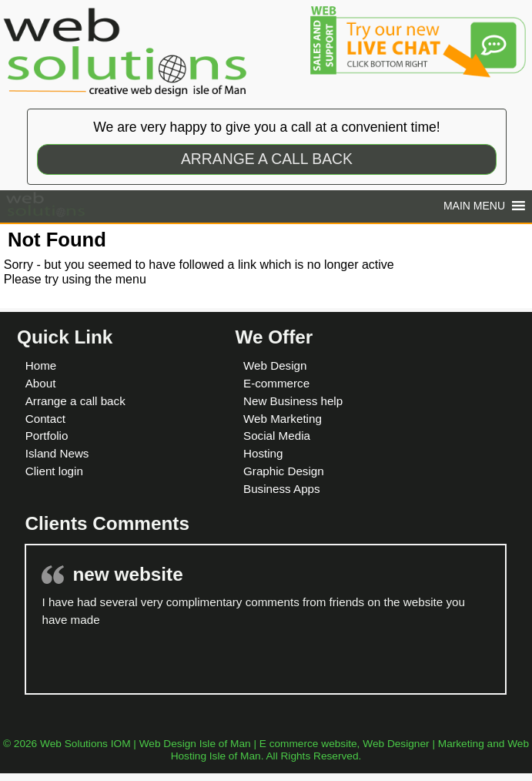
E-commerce (276, 383)
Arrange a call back (75, 401)
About (41, 383)
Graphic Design (284, 471)
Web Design (275, 365)
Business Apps (282, 489)
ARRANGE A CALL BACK (267, 159)
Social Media (277, 436)
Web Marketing (283, 419)
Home (41, 365)
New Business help (293, 401)
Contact (45, 419)
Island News (57, 453)
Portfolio (47, 436)
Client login (54, 471)
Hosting (263, 453)
